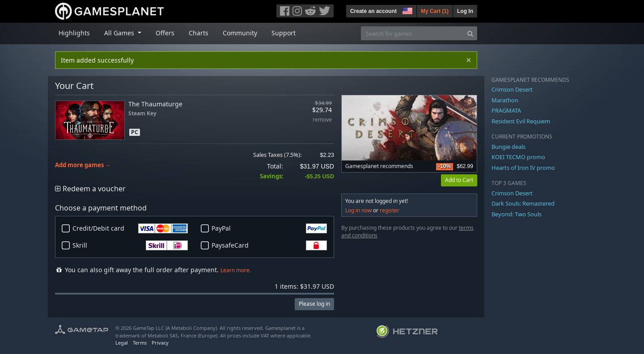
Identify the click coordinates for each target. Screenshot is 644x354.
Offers (165, 33)
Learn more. (236, 270)
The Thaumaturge (155, 104)
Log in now (358, 210)
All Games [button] (120, 33)
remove (322, 120)
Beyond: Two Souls (517, 214)
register (390, 210)
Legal (122, 343)
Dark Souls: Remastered (523, 203)
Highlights (74, 33)
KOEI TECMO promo (518, 157)
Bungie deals (508, 147)
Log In (465, 11)
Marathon (505, 100)
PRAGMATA (506, 110)
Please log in (314, 304)
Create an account (373, 11)
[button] (407, 10)
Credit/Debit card (130, 228)
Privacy (160, 343)
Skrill (130, 245)
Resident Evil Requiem (521, 121)
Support (284, 33)
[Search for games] (412, 33)
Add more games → (83, 165)
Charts (199, 33)
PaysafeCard (269, 245)
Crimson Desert (512, 89)
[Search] (470, 33)
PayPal (269, 228)
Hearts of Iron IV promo (523, 168)
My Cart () (435, 11)
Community (240, 33)
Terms (140, 343)
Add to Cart (459, 180)
